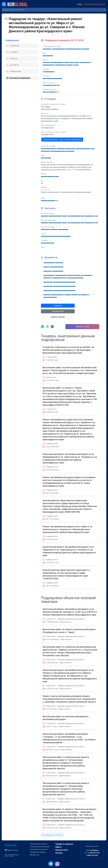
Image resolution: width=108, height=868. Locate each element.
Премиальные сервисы (38, 852)
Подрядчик (14, 46)
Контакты (14, 59)
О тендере (14, 52)
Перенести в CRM (82, 327)
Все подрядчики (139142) (52, 835)
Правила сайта (62, 850)
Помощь (59, 853)
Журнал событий (58, 317)
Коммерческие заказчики (39, 844)
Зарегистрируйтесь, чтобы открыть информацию (62, 139)
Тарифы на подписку (64, 844)
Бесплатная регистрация (95, 4)
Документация (58, 311)
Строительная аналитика (39, 849)
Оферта (58, 847)
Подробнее (58, 306)
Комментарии (15, 71)
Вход (80, 4)
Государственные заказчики (40, 847)
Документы (14, 65)
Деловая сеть (35, 855)
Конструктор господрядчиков (20, 78)
